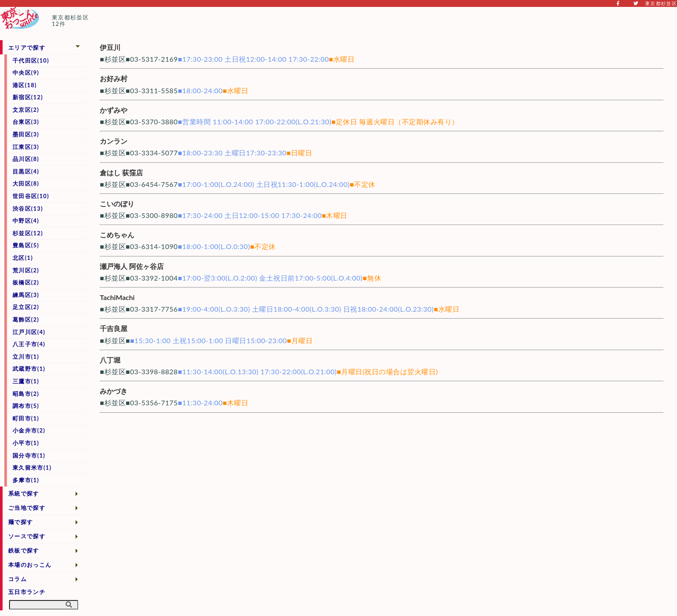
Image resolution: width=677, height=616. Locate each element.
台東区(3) (26, 122)
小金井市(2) (29, 430)
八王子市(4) (29, 344)
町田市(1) (26, 418)
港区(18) (25, 85)
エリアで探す (27, 47)
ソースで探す (27, 536)
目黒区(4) (26, 171)
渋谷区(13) (28, 208)
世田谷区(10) (31, 196)
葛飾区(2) (26, 319)
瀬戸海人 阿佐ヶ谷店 (132, 266)
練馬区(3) (26, 295)
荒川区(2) (26, 270)
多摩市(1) (26, 480)
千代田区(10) (31, 60)
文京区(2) (26, 110)
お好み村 (114, 78)
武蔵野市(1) (29, 369)
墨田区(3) (26, 134)
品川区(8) (26, 159)
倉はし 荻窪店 (121, 172)
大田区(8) (26, 183)
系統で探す (24, 493)
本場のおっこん (30, 565)
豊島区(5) (26, 245)
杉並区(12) (28, 233)
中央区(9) (26, 73)
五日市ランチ (27, 592)
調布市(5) (26, 406)
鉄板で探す (24, 550)
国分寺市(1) (29, 455)
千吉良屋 (114, 328)
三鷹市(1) (26, 381)
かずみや (114, 110)
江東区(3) (26, 147)
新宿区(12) (28, 97)
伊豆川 (110, 47)
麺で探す (21, 522)
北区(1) (23, 258)
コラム (17, 579)
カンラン (114, 141)
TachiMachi (117, 297)
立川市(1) (26, 357)
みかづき (114, 391)
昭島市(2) (26, 394)
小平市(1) (26, 443)
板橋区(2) (26, 282)
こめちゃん (117, 235)
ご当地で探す (27, 508)
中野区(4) (26, 221)
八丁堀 (110, 360)
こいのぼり (117, 204)
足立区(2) (26, 307)
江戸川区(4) (29, 332)
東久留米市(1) (32, 468)
